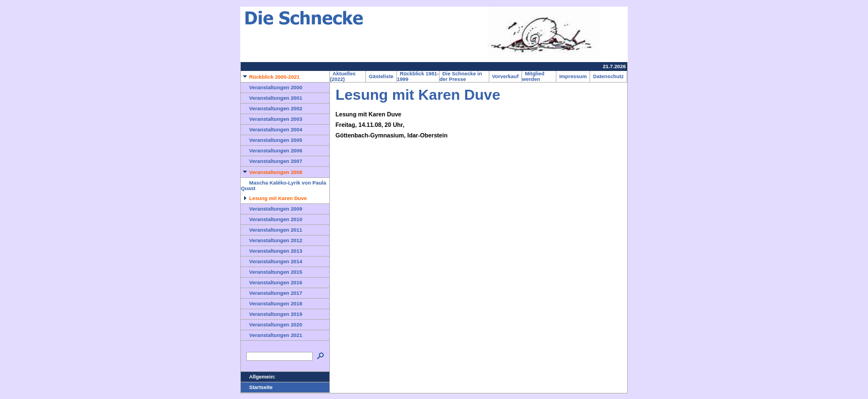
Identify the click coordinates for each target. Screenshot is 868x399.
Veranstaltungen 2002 (272, 109)
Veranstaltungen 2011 (272, 230)
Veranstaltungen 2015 (272, 272)
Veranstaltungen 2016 (272, 283)
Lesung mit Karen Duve (274, 198)
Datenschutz (608, 76)
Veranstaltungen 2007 (272, 161)
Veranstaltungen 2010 (272, 219)
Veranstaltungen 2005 (272, 140)
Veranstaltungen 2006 (272, 151)
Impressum (573, 76)
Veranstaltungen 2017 (272, 293)
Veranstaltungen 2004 (272, 130)
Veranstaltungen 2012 (272, 241)
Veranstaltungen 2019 (272, 314)
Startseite (257, 387)
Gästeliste (381, 76)
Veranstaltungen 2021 (272, 335)
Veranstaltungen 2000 (272, 88)
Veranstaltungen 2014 (272, 262)
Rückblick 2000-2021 (270, 77)
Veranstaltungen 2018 (272, 304)
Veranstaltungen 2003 (272, 119)
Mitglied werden (533, 76)
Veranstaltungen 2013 (272, 251)
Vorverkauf (505, 76)
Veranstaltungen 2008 (272, 172)
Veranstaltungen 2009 (272, 209)
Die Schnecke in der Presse (461, 76)
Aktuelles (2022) (343, 76)
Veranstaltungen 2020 (272, 325)
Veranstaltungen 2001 (272, 98)
